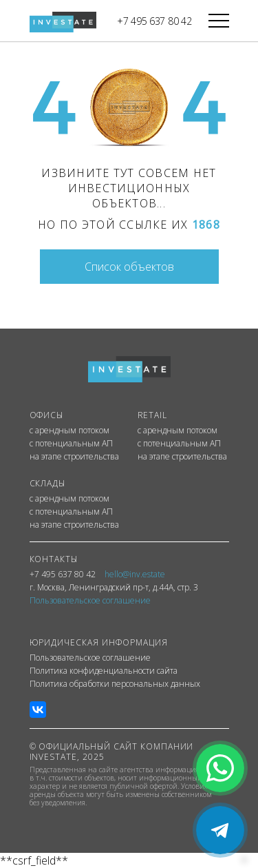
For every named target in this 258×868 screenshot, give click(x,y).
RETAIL (153, 415)
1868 (206, 225)
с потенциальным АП (71, 444)
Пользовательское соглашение (90, 658)
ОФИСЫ (47, 415)
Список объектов (129, 267)
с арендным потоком (69, 431)
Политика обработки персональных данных (115, 684)
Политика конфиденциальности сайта (104, 671)
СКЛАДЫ (48, 483)
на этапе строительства (74, 457)
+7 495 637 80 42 (154, 21)
